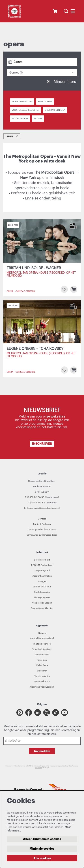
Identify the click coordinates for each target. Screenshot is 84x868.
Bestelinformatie (42, 560)
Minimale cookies (42, 849)
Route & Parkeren (42, 524)
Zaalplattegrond (42, 571)
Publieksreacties (42, 592)
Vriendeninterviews (42, 649)
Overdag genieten (55, 110)
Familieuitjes (45, 102)
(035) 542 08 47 (38, 503)
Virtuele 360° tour (42, 587)
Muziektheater (20, 119)
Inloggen (42, 581)
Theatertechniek (42, 676)
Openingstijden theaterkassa (42, 530)
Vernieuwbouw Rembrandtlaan (42, 535)
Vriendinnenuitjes (22, 102)
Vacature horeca (42, 682)
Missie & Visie (42, 655)
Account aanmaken (42, 576)
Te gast (38, 119)
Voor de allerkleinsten (26, 110)
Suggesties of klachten (42, 608)
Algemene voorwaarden (42, 687)
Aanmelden (42, 751)
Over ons (42, 660)
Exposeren (42, 671)
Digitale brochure (42, 644)
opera (10, 291)
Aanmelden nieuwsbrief (42, 639)
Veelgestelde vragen (42, 603)
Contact (42, 519)
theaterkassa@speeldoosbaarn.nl (43, 508)
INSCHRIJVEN (42, 444)
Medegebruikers (42, 597)
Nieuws (42, 633)
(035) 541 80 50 (36, 497)
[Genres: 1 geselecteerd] (42, 73)
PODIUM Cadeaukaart (42, 565)
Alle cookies (42, 858)
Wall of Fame (42, 665)
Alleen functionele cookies (42, 839)
